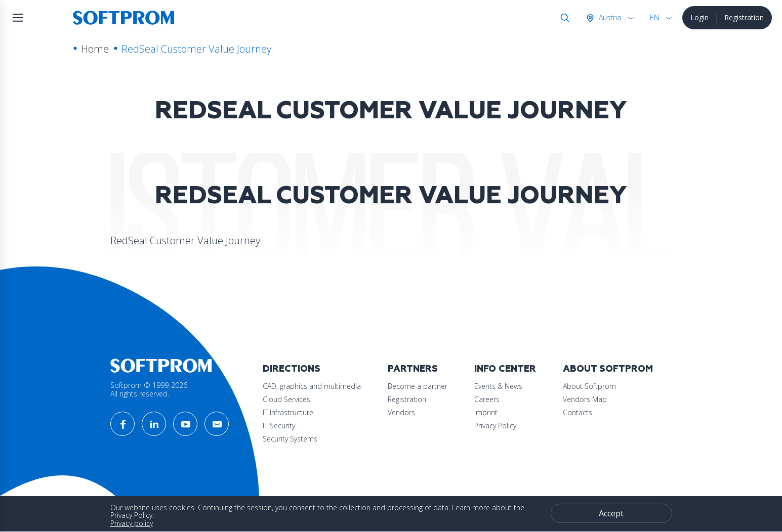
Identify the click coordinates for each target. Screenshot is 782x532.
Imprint (486, 412)
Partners (413, 369)
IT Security (279, 426)
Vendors (401, 412)
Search (563, 18)
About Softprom (608, 369)
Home (95, 49)
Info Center (505, 369)
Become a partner (418, 386)
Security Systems (290, 439)
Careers (487, 399)
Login (699, 17)
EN (654, 17)
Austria (609, 17)
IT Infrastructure (288, 412)
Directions (292, 369)
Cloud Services (286, 399)
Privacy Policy (495, 426)
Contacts (578, 412)
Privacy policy (132, 523)
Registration (744, 17)
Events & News (498, 386)
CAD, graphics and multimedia (312, 386)
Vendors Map (585, 399)
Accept (611, 513)
